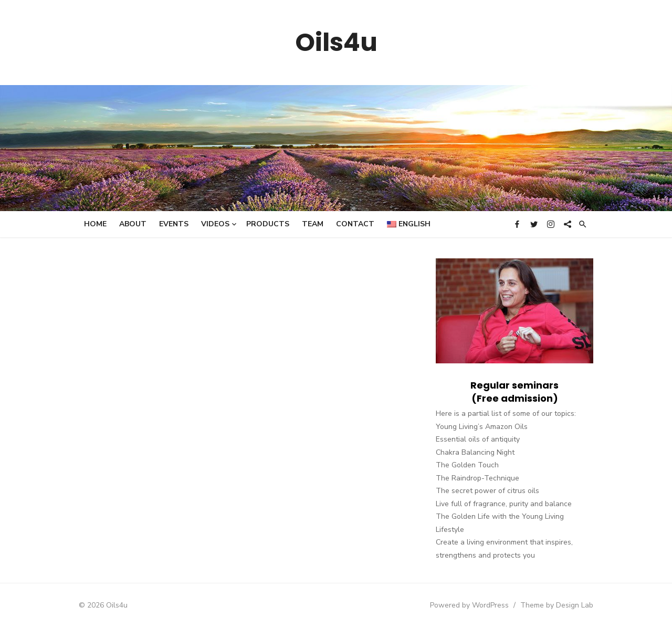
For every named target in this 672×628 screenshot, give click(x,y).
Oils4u (336, 42)
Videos (215, 224)
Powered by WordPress (469, 605)
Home (95, 224)
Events (174, 224)
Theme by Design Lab (557, 605)
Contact (355, 224)
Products (268, 224)
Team (313, 224)
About (133, 224)
